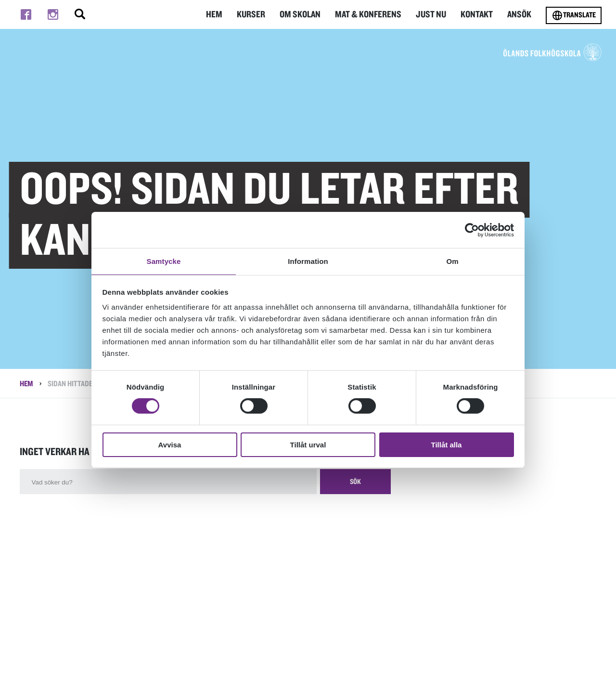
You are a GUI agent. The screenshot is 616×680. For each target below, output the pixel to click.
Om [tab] (452, 261)
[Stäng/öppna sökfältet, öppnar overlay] (80, 14)
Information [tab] (308, 261)
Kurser (258, 14)
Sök (361, 486)
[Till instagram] (53, 14)
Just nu (433, 14)
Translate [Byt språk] (574, 15)
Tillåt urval (308, 445)
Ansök (520, 14)
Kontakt (478, 14)
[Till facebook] (26, 14)
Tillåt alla (447, 445)
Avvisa (170, 445)
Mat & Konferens (372, 14)
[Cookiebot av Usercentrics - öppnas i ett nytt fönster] (472, 229)
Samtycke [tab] (164, 261)
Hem (222, 14)
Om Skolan (306, 14)
